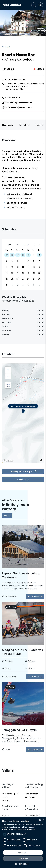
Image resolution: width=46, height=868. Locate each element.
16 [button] (39, 267)
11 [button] (12, 267)
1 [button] (34, 255)
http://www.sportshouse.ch (18, 107)
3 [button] (7, 261)
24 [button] (7, 279)
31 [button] (28, 255)
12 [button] (18, 267)
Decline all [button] (23, 859)
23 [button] (39, 273)
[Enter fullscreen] (8, 385)
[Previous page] (35, 244)
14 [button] (28, 267)
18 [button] (12, 273)
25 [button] (12, 279)
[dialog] (23, 843)
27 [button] (7, 255)
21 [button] (28, 273)
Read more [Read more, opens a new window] (31, 830)
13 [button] (23, 267)
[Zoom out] (8, 376)
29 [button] (18, 255)
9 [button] (39, 261)
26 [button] (18, 279)
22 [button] (34, 273)
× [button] (43, 820)
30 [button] (23, 255)
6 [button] (23, 261)
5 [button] (17, 261)
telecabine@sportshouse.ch (19, 103)
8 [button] (34, 261)
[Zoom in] (8, 370)
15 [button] (34, 267)
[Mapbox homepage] (8, 461)
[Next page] (39, 244)
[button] (23, 864)
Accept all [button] (23, 853)
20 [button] (23, 273)
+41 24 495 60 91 (13, 98)
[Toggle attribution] (41, 460)
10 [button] (7, 267)
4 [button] (12, 261)
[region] (23, 413)
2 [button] (39, 255)
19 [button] (18, 273)
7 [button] (28, 261)
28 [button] (12, 255)
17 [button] (7, 273)
